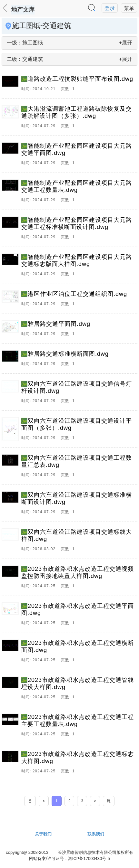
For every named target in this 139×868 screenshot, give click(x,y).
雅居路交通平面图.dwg (59, 324)
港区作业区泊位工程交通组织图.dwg (77, 294)
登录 (110, 8)
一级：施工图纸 (25, 43)
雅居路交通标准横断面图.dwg (68, 354)
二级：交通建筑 (25, 59)
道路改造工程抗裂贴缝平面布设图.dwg (80, 79)
